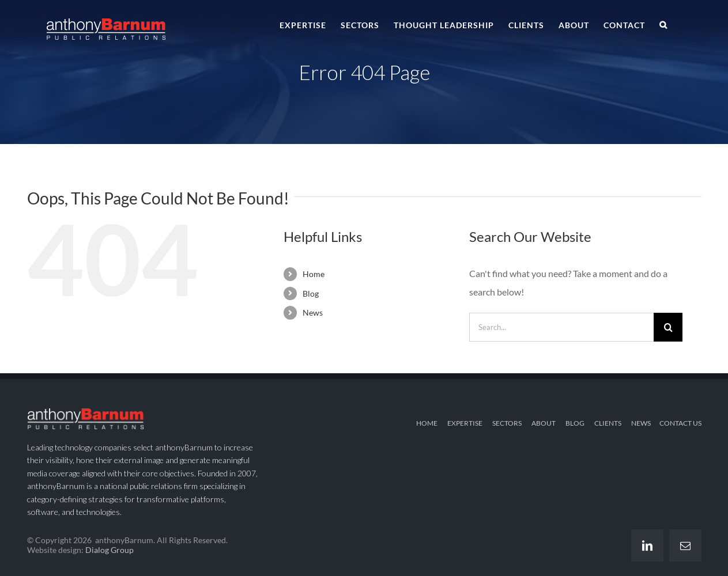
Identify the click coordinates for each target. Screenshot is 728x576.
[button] (663, 24)
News (313, 312)
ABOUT (544, 423)
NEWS (641, 423)
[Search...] (561, 327)
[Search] (668, 327)
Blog (311, 293)
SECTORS (507, 423)
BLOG (575, 423)
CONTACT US (680, 423)
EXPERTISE (465, 423)
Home (314, 274)
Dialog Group (110, 550)
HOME (427, 423)
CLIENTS (608, 423)
